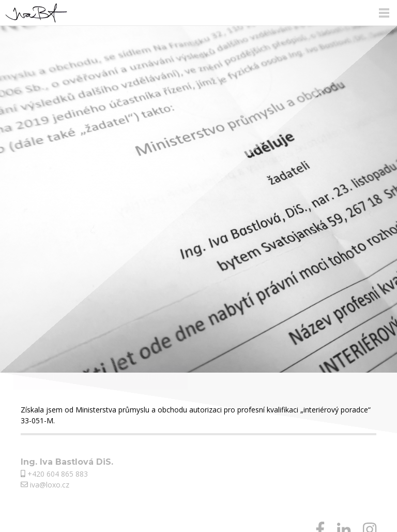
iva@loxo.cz (45, 485)
